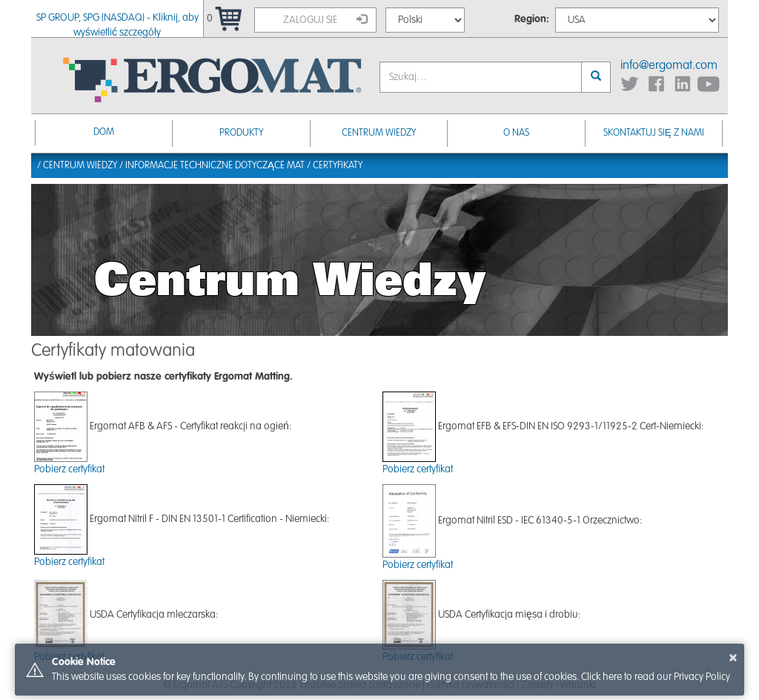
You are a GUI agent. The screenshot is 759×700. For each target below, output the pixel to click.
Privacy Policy (702, 677)
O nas (516, 133)
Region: (532, 19)
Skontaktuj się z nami (654, 133)
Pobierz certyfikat (69, 469)
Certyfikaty (338, 166)
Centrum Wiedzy (379, 133)
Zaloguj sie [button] (325, 19)
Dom (104, 132)
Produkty (241, 133)
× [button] (733, 658)
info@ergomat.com (669, 66)
